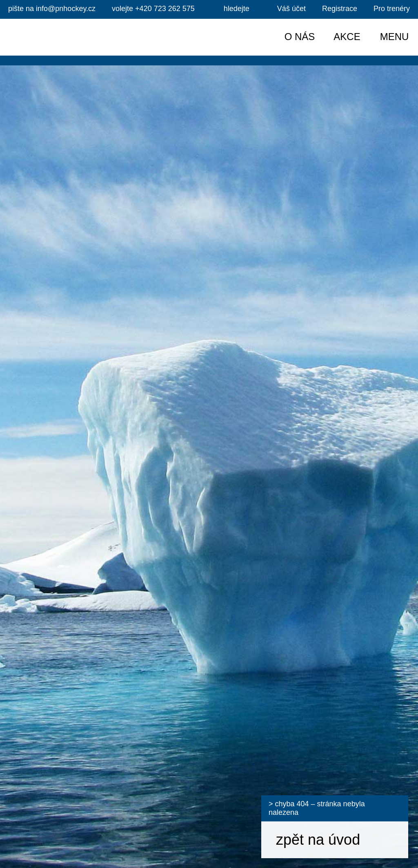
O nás (300, 37)
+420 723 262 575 (153, 9)
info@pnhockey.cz (52, 9)
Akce (347, 37)
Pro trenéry (392, 9)
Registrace (340, 9)
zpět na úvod (318, 840)
